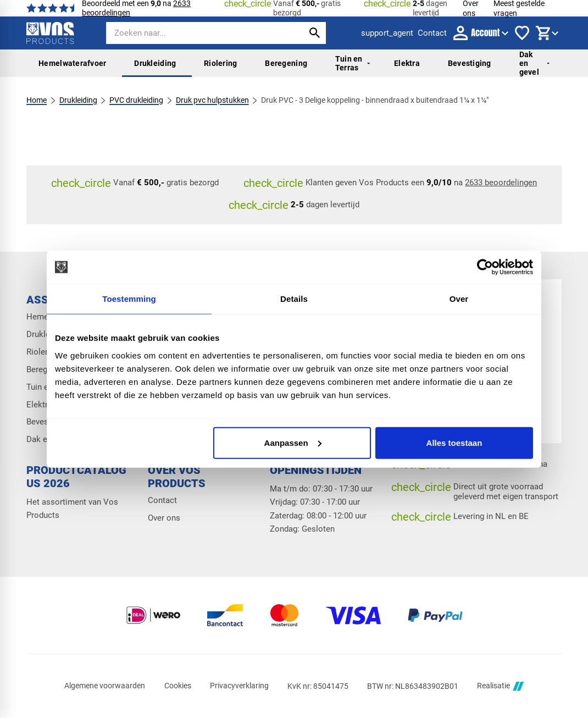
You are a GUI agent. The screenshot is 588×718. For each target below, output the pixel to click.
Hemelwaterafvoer (72, 63)
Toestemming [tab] (129, 299)
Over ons (164, 518)
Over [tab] (459, 299)
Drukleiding (155, 63)
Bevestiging (470, 63)
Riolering (220, 63)
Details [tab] (294, 299)
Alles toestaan (454, 442)
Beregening (286, 63)
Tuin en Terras (353, 63)
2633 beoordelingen (501, 183)
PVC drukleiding (136, 100)
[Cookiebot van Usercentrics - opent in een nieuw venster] (485, 267)
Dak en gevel (534, 63)
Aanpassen (293, 442)
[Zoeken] (195, 33)
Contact (162, 500)
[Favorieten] (522, 33)
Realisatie (500, 686)
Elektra (407, 63)
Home (37, 100)
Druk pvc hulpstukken (212, 100)
